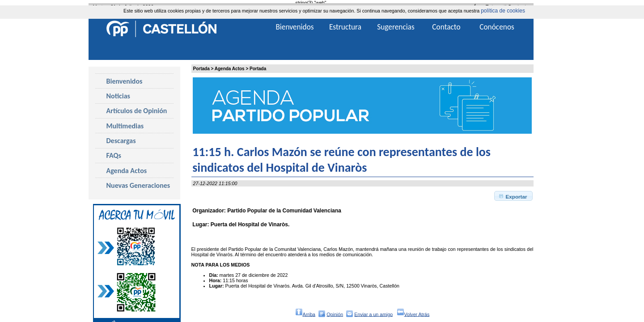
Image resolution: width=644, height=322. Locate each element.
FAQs (114, 155)
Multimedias (125, 126)
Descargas (121, 141)
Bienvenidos (125, 81)
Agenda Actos (230, 69)
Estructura (345, 27)
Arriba (305, 314)
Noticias (118, 96)
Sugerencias (396, 27)
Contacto (446, 27)
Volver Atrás (413, 314)
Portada (201, 69)
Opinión (335, 314)
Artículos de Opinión (137, 111)
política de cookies (503, 11)
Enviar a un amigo (373, 314)
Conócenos (497, 27)
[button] (514, 196)
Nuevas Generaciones (138, 185)
